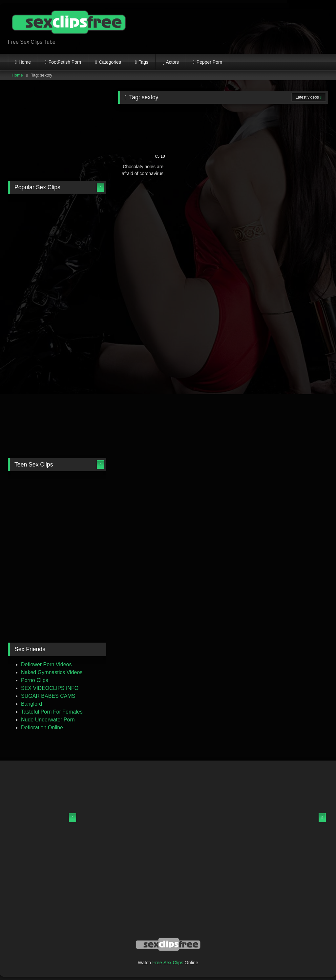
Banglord (31, 704)
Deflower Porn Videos (46, 664)
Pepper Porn (210, 62)
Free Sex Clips (168, 963)
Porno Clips (35, 680)
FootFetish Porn (65, 62)
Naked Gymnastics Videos (52, 672)
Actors (172, 62)
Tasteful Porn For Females (52, 712)
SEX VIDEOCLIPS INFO (50, 688)
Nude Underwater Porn (48, 720)
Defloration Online (42, 728)
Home (25, 62)
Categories (110, 62)
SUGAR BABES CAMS (48, 696)
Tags (144, 62)
